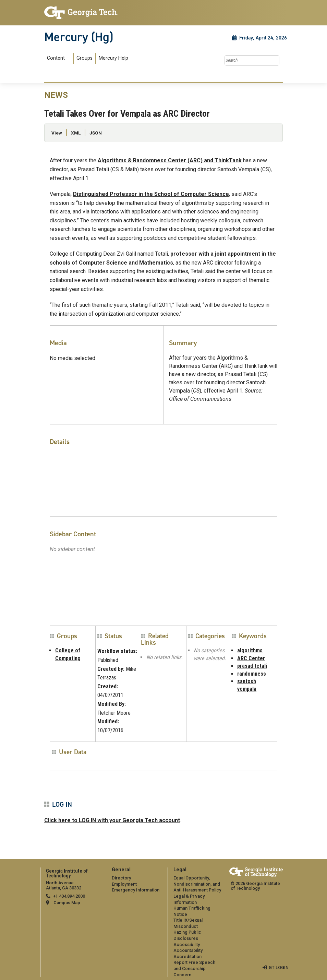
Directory (121, 878)
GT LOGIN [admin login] (279, 967)
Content (56, 58)
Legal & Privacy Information (189, 899)
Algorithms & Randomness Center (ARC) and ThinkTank (170, 160)
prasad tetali (252, 666)
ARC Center (251, 658)
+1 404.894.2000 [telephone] (69, 896)
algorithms (250, 650)
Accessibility (187, 944)
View (57, 133)
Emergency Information (136, 890)
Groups (84, 58)
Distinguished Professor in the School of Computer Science (151, 194)
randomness (252, 674)
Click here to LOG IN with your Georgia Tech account (112, 820)
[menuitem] (88, 59)
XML (76, 133)
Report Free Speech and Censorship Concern (194, 968)
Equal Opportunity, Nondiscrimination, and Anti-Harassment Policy (197, 884)
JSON (96, 133)
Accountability (188, 950)
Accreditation (187, 956)
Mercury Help (113, 58)
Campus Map (67, 903)
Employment (124, 884)
